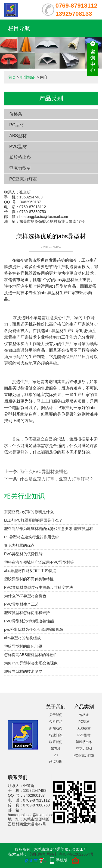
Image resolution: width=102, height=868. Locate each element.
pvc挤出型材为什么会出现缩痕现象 (34, 629)
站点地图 (56, 761)
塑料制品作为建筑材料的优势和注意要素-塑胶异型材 (49, 529)
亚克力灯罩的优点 (19, 545)
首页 (12, 77)
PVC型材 (18, 147)
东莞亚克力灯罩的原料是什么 (29, 512)
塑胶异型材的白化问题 (23, 646)
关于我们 (56, 715)
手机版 (62, 860)
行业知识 (28, 77)
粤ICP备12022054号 (76, 854)
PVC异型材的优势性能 (23, 554)
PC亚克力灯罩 (23, 179)
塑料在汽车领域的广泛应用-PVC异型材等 (39, 562)
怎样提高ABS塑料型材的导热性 (31, 655)
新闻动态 (56, 728)
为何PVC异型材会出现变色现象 (31, 663)
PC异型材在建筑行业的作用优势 (31, 537)
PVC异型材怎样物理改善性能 (29, 621)
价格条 (16, 114)
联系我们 (56, 742)
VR (56, 755)
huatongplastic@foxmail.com (44, 217)
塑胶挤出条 (20, 157)
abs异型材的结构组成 (22, 638)
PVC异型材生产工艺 (21, 604)
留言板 (56, 749)
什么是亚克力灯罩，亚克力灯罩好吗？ (57, 479)
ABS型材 (18, 136)
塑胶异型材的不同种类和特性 (29, 579)
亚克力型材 (20, 168)
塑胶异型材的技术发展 (23, 671)
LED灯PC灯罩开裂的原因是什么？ (33, 520)
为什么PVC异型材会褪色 (44, 472)
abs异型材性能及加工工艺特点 (30, 571)
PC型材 (17, 125)
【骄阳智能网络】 (43, 854)
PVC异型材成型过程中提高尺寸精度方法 (38, 587)
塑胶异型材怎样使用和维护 (27, 613)
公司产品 (56, 722)
